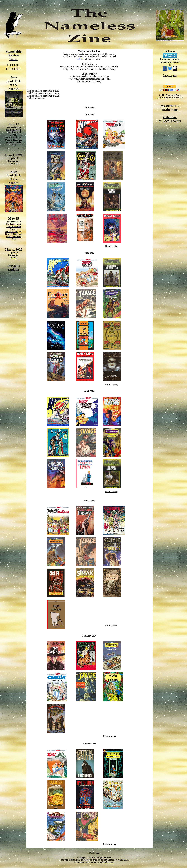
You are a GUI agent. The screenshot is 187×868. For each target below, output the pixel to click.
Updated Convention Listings (14, 161)
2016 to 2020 (53, 93)
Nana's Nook (11, 137)
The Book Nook (13, 130)
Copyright (81, 857)
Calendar (170, 117)
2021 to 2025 (53, 96)
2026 (34, 98)
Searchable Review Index (14, 55)
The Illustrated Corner (14, 134)
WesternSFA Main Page (170, 108)
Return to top (112, 246)
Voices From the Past (14, 144)
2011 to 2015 (53, 91)
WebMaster (109, 862)
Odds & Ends (12, 140)
